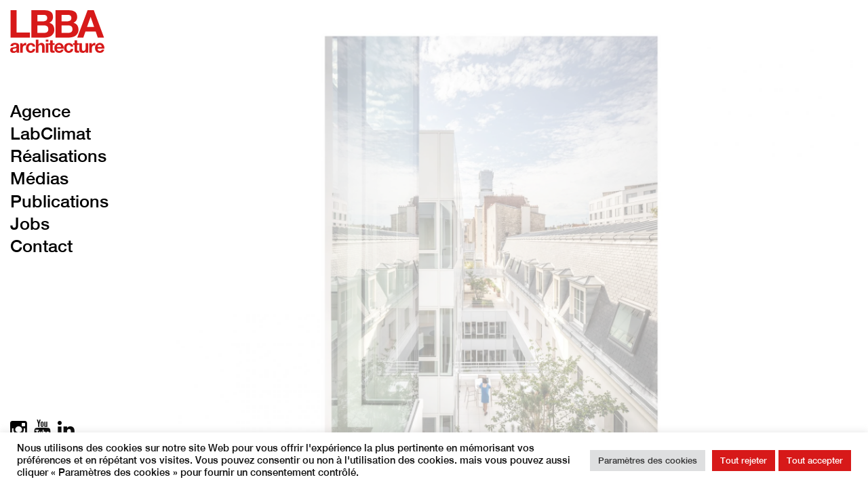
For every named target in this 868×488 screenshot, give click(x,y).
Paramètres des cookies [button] (648, 461)
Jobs (30, 224)
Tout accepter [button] (815, 461)
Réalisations (58, 156)
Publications (59, 201)
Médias (39, 178)
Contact (41, 246)
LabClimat (51, 134)
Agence (40, 111)
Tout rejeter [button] (744, 461)
